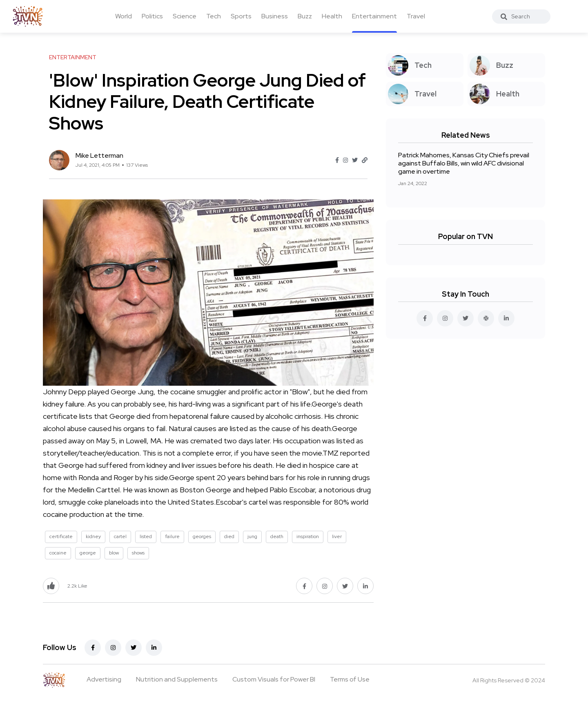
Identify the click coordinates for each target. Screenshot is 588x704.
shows (138, 553)
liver (337, 536)
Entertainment (374, 16)
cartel (120, 536)
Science (185, 16)
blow (114, 553)
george (88, 553)
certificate (61, 536)
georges (202, 536)
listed (146, 536)
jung (252, 536)
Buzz (305, 16)
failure (172, 536)
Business (275, 16)
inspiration (308, 536)
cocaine (58, 553)
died (229, 536)
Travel (416, 16)
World (124, 16)
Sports (241, 16)
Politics (152, 16)
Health (332, 16)
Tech (214, 16)
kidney (93, 536)
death (277, 536)
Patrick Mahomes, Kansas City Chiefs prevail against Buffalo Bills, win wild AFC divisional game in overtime (464, 163)
